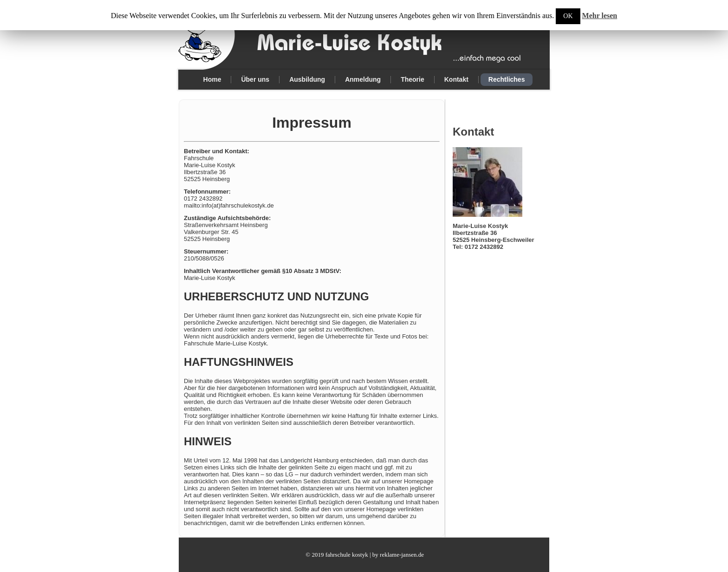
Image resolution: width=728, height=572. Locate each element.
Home (212, 79)
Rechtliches (507, 79)
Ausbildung (307, 79)
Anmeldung (363, 79)
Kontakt (456, 79)
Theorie (413, 79)
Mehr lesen (600, 16)
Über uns (255, 79)
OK (568, 16)
